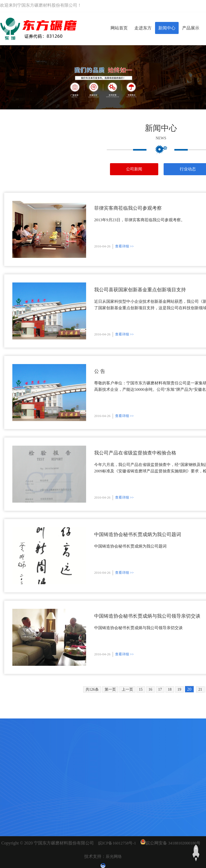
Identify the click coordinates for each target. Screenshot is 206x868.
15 (141, 689)
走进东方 (143, 28)
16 (150, 689)
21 (200, 689)
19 (179, 689)
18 (170, 689)
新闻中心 (167, 28)
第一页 (110, 689)
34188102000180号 (184, 843)
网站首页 (119, 28)
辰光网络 (114, 856)
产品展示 (191, 28)
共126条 (92, 689)
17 (160, 689)
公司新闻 (134, 169)
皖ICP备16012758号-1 (117, 843)
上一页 (127, 689)
